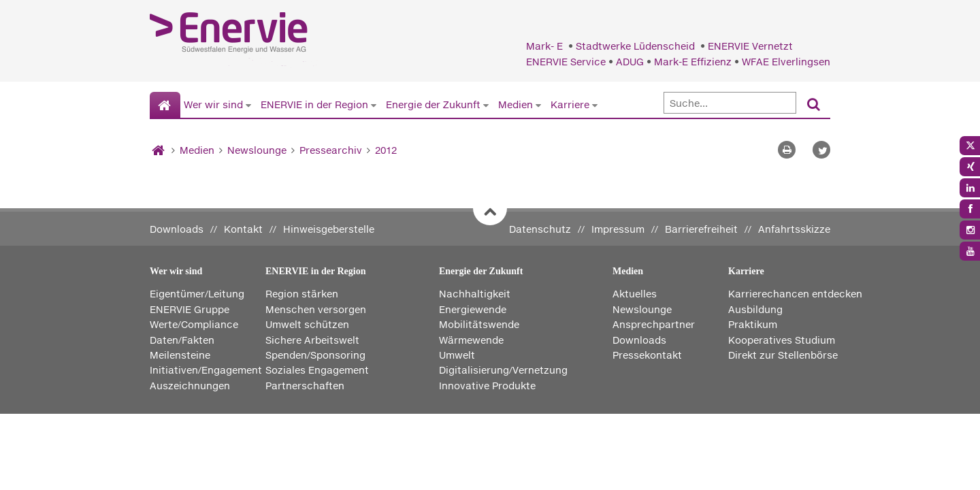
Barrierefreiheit (701, 229)
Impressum (618, 229)
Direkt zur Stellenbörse (783, 355)
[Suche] (730, 103)
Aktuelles (635, 294)
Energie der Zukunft (433, 104)
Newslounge (257, 150)
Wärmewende (471, 340)
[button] (821, 150)
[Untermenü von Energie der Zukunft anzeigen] (486, 105)
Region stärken (302, 294)
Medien (516, 104)
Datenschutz (540, 229)
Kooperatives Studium (782, 340)
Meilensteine (180, 355)
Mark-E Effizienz (693, 62)
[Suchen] (814, 105)
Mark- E (546, 46)
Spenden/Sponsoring (315, 355)
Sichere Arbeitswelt (312, 340)
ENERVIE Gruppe (190, 309)
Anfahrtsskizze (794, 229)
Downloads (177, 229)
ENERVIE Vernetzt (750, 46)
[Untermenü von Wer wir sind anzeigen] (248, 105)
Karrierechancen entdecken (795, 294)
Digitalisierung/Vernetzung (503, 370)
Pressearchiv (331, 150)
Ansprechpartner (654, 324)
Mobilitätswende (479, 324)
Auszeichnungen (190, 386)
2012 (386, 150)
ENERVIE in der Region (314, 104)
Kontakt (243, 229)
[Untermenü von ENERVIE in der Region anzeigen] (374, 105)
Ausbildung (755, 309)
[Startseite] (165, 105)
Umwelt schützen (307, 324)
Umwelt (457, 355)
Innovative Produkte (487, 386)
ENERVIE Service (566, 62)
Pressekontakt (647, 355)
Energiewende (473, 309)
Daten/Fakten (182, 340)
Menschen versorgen (316, 309)
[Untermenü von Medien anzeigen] (538, 105)
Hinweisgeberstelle (329, 229)
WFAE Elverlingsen (786, 62)
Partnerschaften (305, 386)
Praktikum (753, 324)
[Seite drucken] (787, 150)
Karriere (570, 104)
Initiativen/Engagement (206, 370)
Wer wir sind (213, 104)
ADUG (630, 62)
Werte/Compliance (194, 324)
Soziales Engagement (317, 370)
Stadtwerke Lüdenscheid (637, 46)
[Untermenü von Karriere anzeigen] (595, 105)
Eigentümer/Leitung (197, 294)
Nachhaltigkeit (475, 294)
